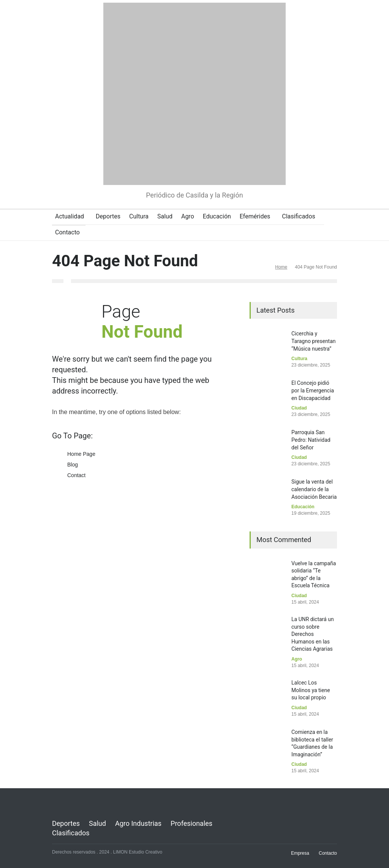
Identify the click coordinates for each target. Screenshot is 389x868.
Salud (165, 216)
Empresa (300, 853)
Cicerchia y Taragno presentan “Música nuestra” (314, 341)
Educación (217, 216)
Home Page (81, 454)
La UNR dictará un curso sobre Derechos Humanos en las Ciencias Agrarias (313, 634)
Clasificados (299, 216)
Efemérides (255, 216)
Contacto (67, 232)
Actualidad (70, 216)
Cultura (139, 216)
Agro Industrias (138, 823)
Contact (76, 475)
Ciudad (299, 408)
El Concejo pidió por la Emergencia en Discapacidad (313, 390)
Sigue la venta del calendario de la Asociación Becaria (314, 489)
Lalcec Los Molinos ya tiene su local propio (311, 690)
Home (281, 267)
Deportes (108, 216)
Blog (73, 465)
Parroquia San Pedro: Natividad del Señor (311, 440)
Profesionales (191, 823)
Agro (188, 216)
